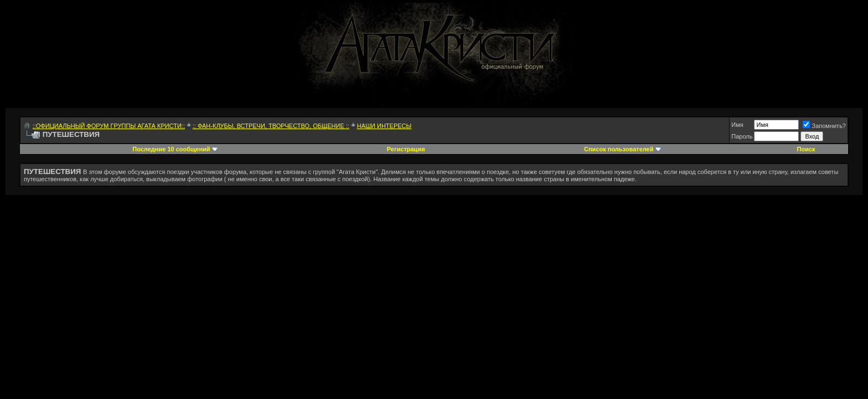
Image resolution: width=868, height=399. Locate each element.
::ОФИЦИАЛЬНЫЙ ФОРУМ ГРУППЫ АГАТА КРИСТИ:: (109, 126)
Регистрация (406, 149)
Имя (737, 125)
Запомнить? (824, 126)
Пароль (742, 136)
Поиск (806, 149)
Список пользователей (619, 149)
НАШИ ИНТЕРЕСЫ (384, 126)
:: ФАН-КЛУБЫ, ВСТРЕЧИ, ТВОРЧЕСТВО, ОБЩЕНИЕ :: (271, 126)
